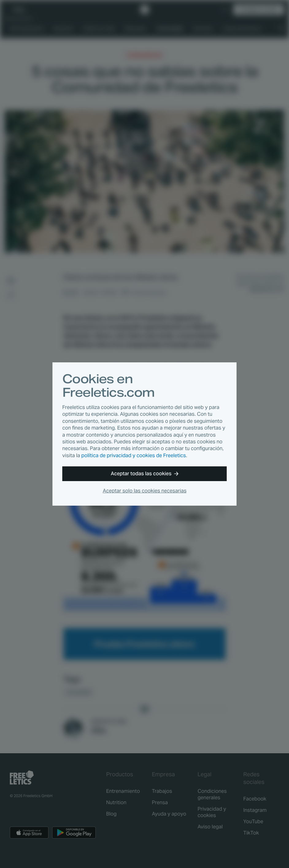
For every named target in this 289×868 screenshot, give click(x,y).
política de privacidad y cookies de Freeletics (134, 455)
